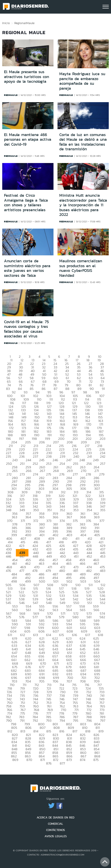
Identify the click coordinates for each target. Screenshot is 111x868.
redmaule (11, 95)
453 (103, 556)
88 (67, 389)
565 (83, 610)
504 (97, 581)
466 (83, 563)
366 (55, 517)
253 (49, 464)
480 (62, 571)
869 (15, 760)
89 (79, 389)
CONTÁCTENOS (55, 830)
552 (103, 603)
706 (55, 681)
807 (43, 728)
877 (62, 763)
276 (62, 474)
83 (8, 389)
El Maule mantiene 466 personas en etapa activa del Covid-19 (28, 139)
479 (48, 571)
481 (76, 571)
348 (9, 510)
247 (69, 460)
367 (69, 517)
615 (62, 635)
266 (29, 471)
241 (90, 456)
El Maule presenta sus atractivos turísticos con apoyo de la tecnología (27, 77)
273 (22, 474)
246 (55, 460)
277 (75, 474)
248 (82, 460)
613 (36, 635)
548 (49, 603)
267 (42, 471)
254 (62, 464)
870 (29, 760)
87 (55, 389)
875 (96, 760)
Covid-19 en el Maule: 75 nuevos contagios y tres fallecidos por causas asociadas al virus (26, 329)
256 (89, 464)
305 (69, 489)
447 (22, 556)
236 (22, 456)
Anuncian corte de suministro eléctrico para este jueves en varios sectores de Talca (27, 268)
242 (103, 456)
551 (90, 603)
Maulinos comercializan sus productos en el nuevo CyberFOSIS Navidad (81, 268)
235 (9, 456)
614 (49, 635)
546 (22, 603)
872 (56, 760)
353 (76, 510)
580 (76, 617)
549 (63, 603)
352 (62, 510)
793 (49, 720)
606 (42, 631)
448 (35, 556)
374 (62, 521)
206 (42, 442)
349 (22, 510)
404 (83, 535)
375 (75, 521)
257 (103, 464)
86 (44, 389)
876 (49, 763)
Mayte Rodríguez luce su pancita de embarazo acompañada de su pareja (82, 81)
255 (76, 464)
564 (69, 610)
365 (42, 517)
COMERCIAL (55, 824)
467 (96, 563)
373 (49, 521)
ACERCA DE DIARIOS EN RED (55, 817)
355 (103, 510)
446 (9, 556)
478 (35, 571)
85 (32, 389)
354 (89, 510)
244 (28, 460)
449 (49, 556)
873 (69, 760)
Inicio (6, 23)
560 (15, 610)
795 (76, 720)
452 (89, 556)
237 (35, 456)
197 (21, 439)
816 (62, 731)
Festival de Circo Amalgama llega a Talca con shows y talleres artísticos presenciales (26, 203)
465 (69, 563)
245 (42, 460)
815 (49, 731)
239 (63, 456)
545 (9, 603)
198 (34, 439)
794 (62, 720)
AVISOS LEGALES (56, 836)
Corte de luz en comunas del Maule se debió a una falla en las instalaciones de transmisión (83, 142)
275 (49, 474)
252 (35, 464)
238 (49, 456)
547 (35, 603)
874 (83, 760)
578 (48, 617)
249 (96, 460)
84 (20, 389)
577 (35, 617)
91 (103, 389)
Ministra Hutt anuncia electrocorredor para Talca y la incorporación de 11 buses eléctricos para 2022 (83, 205)
